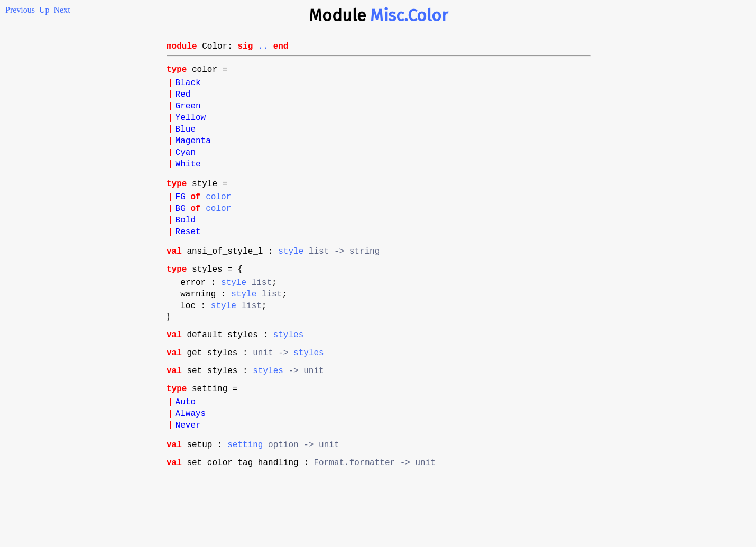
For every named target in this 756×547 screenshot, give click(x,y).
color (218, 221)
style (291, 284)
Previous (20, 10)
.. (263, 48)
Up (44, 10)
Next (62, 10)
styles (289, 378)
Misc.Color (409, 15)
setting (245, 503)
